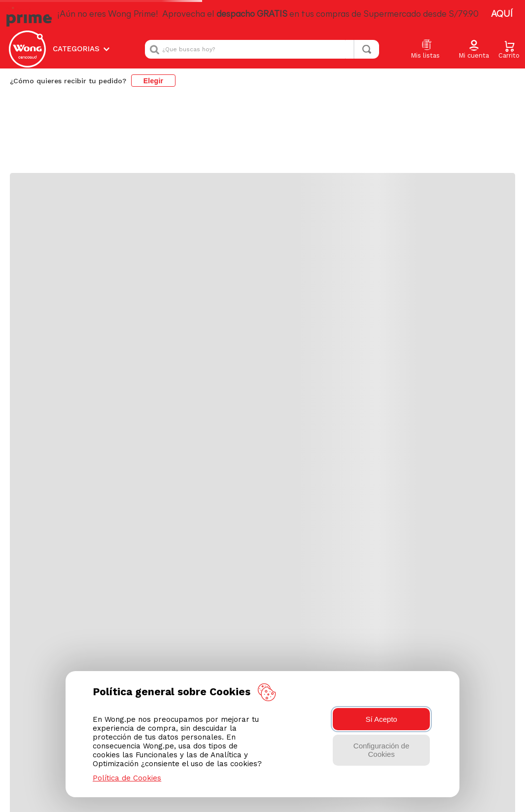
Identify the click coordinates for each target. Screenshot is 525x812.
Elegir (154, 81)
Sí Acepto (381, 719)
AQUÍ (502, 15)
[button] (474, 50)
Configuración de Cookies (381, 750)
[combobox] (262, 49)
